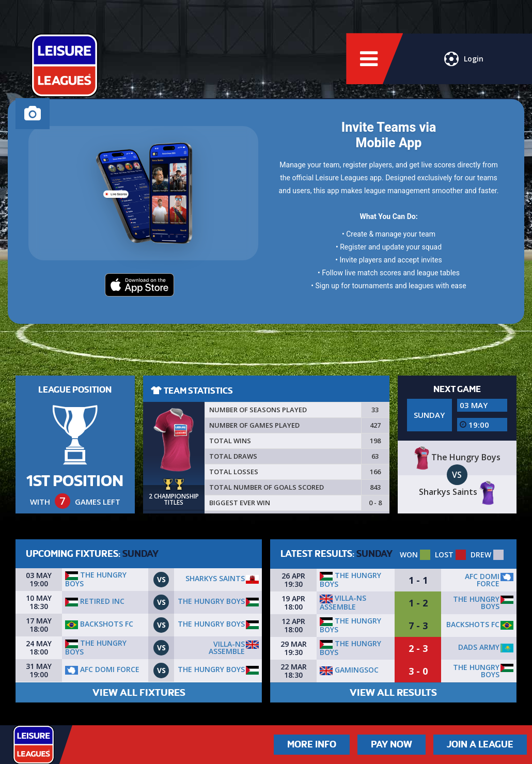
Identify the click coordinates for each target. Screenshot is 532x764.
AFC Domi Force (102, 669)
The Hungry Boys (96, 579)
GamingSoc (349, 670)
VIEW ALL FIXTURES (139, 692)
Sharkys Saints (215, 578)
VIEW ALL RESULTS (393, 692)
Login (464, 59)
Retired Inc (95, 601)
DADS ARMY (479, 647)
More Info (312, 744)
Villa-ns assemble (227, 648)
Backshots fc (99, 624)
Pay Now (392, 744)
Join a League (480, 744)
